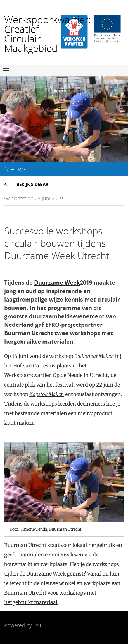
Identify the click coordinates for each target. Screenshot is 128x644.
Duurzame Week (57, 283)
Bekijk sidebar (32, 184)
